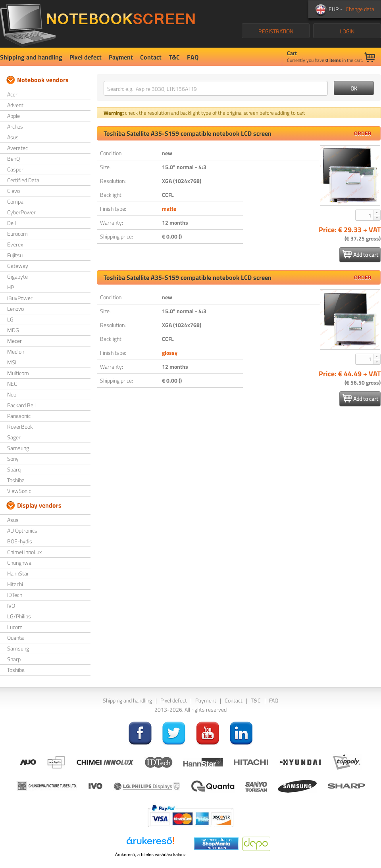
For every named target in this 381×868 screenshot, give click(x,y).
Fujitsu (15, 255)
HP (11, 287)
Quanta (15, 638)
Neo (12, 394)
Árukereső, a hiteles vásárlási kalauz (151, 855)
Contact (151, 57)
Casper (15, 169)
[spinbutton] (365, 215)
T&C (174, 57)
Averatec (17, 148)
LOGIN (347, 31)
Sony (13, 459)
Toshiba (16, 480)
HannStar (18, 573)
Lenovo (15, 309)
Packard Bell (21, 405)
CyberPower (21, 212)
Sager (14, 437)
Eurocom (17, 234)
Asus (13, 137)
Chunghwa (19, 563)
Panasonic (19, 416)
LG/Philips (19, 616)
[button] (377, 212)
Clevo (13, 191)
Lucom (15, 627)
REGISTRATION (276, 31)
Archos (15, 126)
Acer (12, 94)
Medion (16, 351)
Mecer (14, 341)
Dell (12, 223)
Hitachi (15, 584)
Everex (15, 244)
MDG (13, 330)
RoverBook (20, 426)
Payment (121, 57)
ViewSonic (19, 491)
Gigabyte (17, 276)
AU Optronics (22, 530)
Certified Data (23, 180)
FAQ (193, 57)
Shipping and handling (31, 57)
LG (10, 319)
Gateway (18, 266)
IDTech (15, 595)
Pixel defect (86, 57)
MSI (12, 362)
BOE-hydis (20, 541)
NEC (12, 384)
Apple (13, 116)
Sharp (14, 659)
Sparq (14, 469)
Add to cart (360, 254)
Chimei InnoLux (24, 552)
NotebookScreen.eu (97, 24)
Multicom (18, 373)
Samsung (18, 448)
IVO (11, 605)
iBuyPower (20, 298)
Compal (16, 201)
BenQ (13, 159)
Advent (15, 105)
